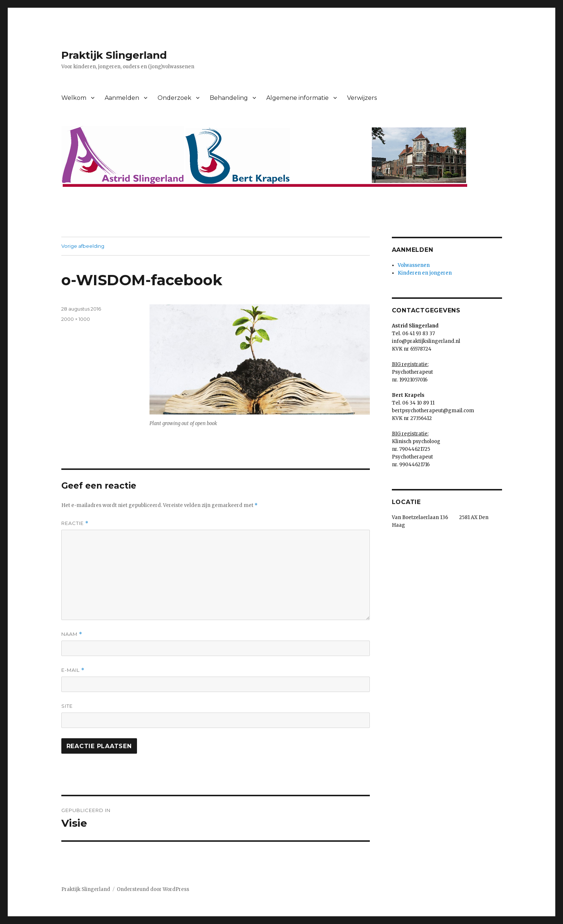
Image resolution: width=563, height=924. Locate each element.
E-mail (73, 670)
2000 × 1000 (76, 319)
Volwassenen (414, 265)
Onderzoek (174, 98)
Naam (72, 634)
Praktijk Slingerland (114, 55)
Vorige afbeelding (83, 246)
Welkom (74, 98)
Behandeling (229, 98)
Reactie (75, 523)
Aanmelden (122, 98)
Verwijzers (362, 98)
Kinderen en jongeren (425, 273)
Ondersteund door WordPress (153, 889)
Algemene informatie (297, 98)
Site (67, 706)
